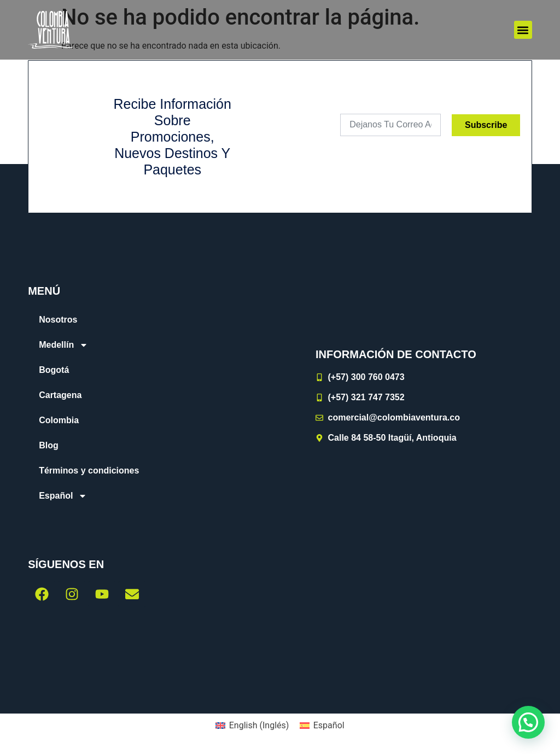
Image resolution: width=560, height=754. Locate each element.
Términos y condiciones (89, 470)
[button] (523, 30)
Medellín (63, 345)
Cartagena (60, 395)
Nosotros (58, 320)
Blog (49, 445)
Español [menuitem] (329, 725)
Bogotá (54, 370)
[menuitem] (140, 496)
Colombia (59, 420)
